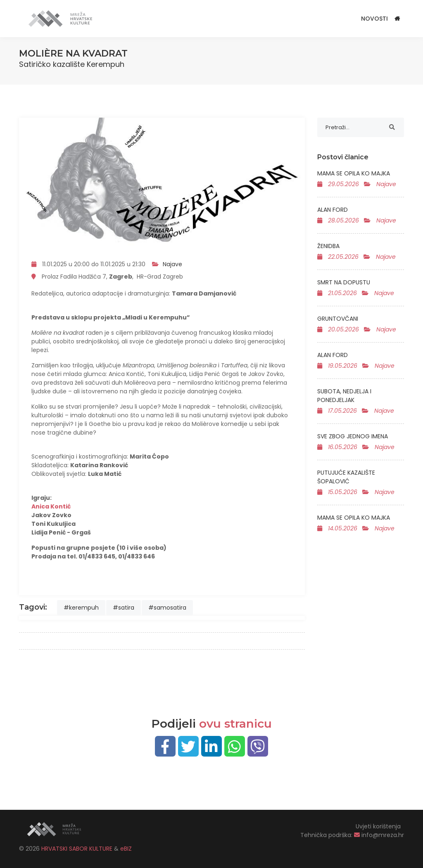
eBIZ (126, 849)
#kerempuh (81, 608)
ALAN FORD (333, 210)
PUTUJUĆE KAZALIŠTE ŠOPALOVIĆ (346, 477)
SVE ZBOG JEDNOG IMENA (353, 436)
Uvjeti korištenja (378, 826)
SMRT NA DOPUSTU (344, 282)
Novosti (374, 19)
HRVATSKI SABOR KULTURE (78, 849)
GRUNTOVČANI (338, 319)
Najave (172, 264)
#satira (124, 608)
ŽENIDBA (328, 246)
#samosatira (167, 608)
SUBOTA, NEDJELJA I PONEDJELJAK (344, 396)
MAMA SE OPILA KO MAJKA (354, 173)
